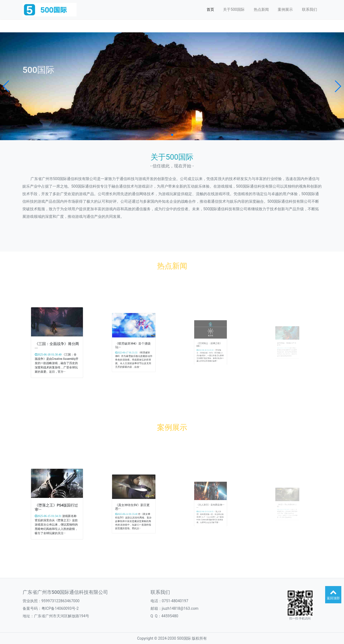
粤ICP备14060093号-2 (60, 608)
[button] (6, 86)
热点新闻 (261, 9)
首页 (210, 9)
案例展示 (285, 9)
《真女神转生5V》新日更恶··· (133, 505)
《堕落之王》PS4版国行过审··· (56, 506)
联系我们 (310, 9)
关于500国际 (234, 9)
